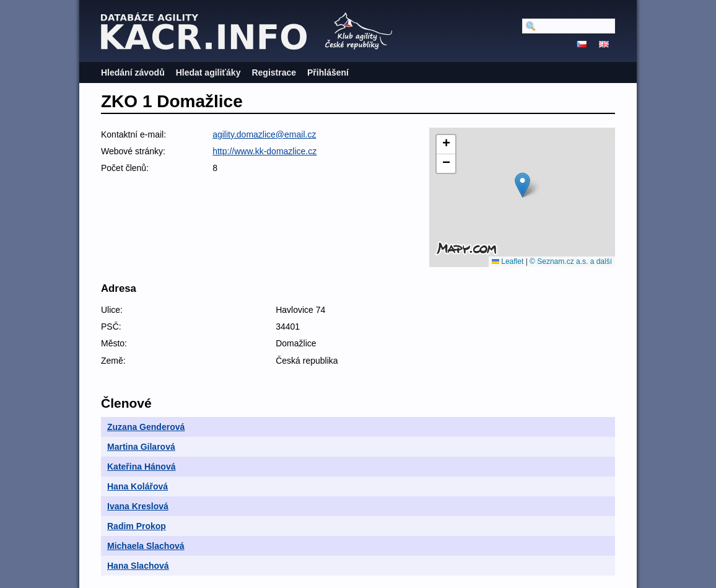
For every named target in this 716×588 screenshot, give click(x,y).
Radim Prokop (137, 526)
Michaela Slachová (146, 546)
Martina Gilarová (141, 447)
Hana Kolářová (138, 486)
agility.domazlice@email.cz (264, 134)
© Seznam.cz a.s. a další (571, 261)
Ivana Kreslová (138, 506)
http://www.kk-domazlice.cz (264, 151)
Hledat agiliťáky (208, 72)
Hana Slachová (138, 566)
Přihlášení (328, 72)
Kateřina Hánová (141, 467)
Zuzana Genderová (146, 427)
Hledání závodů (133, 72)
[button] (522, 185)
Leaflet (508, 261)
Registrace (274, 72)
